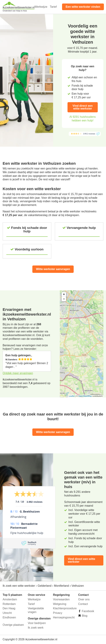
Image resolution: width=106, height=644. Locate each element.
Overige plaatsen (13, 625)
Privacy (58, 613)
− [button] (64, 299)
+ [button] (64, 294)
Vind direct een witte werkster (83, 107)
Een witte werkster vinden (83, 7)
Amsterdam (10, 599)
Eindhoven (9, 617)
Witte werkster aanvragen (53, 269)
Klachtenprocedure (65, 608)
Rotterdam (9, 604)
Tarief (53, 7)
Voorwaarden (61, 599)
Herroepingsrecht (64, 617)
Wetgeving (60, 604)
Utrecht (7, 613)
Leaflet (72, 396)
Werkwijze (41, 7)
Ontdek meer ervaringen (18, 373)
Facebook (88, 611)
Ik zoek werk (36, 628)
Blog (84, 616)
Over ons (84, 599)
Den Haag (9, 608)
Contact (83, 604)
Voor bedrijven (37, 623)
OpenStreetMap (85, 396)
